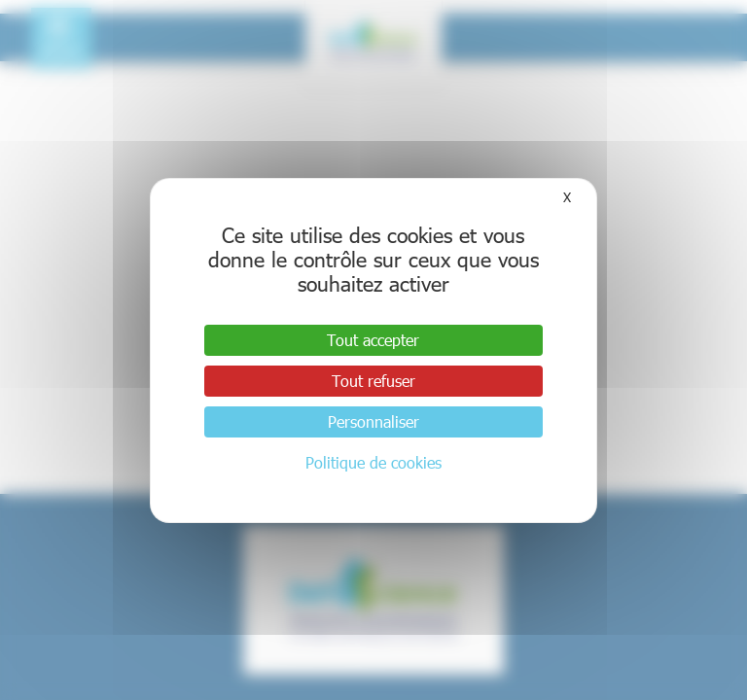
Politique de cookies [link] (373, 462)
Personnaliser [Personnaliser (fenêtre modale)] (373, 421)
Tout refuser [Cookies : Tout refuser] (373, 381)
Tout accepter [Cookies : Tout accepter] (373, 340)
